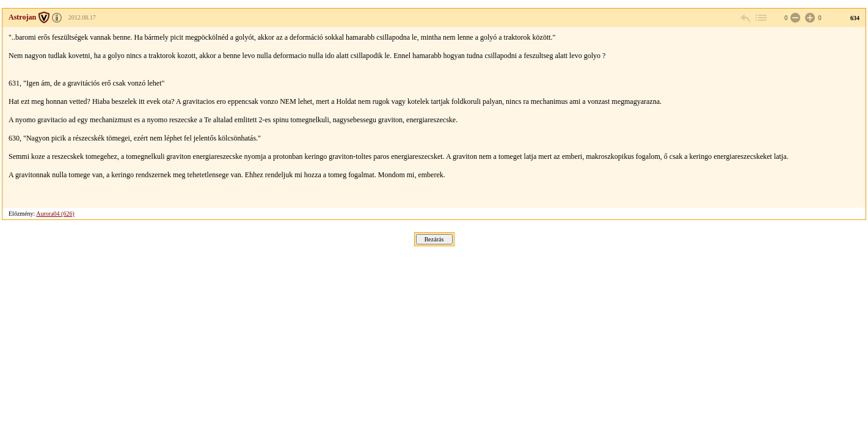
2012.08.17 (82, 17)
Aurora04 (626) (55, 214)
